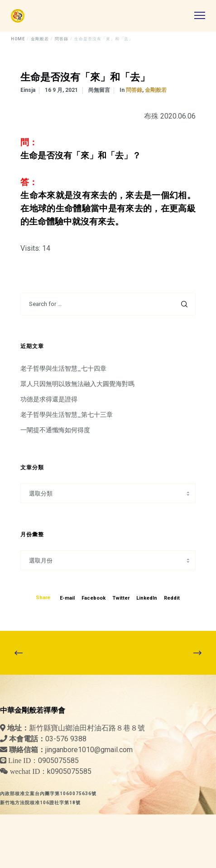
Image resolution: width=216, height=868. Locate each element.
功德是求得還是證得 (49, 399)
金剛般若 (156, 90)
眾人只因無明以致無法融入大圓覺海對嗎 (77, 384)
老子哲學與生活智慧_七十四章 (63, 368)
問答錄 (134, 90)
